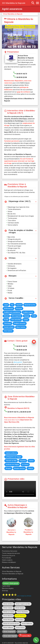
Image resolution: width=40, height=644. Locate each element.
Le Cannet (25, 464)
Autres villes (25, 635)
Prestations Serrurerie (10, 551)
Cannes (31, 461)
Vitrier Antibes (8, 604)
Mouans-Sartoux (19, 468)
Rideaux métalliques (9, 562)
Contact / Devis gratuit (11, 583)
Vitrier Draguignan (9, 631)
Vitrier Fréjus (22, 631)
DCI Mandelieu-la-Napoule (14, 3)
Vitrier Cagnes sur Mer (23, 604)
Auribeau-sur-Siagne (12, 464)
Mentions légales (8, 588)
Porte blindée (7, 558)
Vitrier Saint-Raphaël (10, 636)
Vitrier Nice (20, 620)
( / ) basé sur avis (24, 596)
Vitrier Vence (20, 628)
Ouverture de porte (9, 556)
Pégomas (23, 461)
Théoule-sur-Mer (11, 461)
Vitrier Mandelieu (23, 612)
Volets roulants (7, 560)
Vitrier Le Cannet (9, 612)
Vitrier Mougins (8, 620)
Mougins (8, 468)
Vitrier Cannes (8, 608)
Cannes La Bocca (11, 453)
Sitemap (5, 591)
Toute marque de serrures (11, 553)
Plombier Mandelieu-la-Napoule (13, 574)
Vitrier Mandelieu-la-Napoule (13, 14)
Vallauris (30, 468)
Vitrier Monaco (20, 616)
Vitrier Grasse (20, 608)
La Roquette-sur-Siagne (13, 457)
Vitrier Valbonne (27, 624)
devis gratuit (18, 362)
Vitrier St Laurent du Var (11, 624)
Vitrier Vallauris (8, 628)
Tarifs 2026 (6, 586)
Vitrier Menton (8, 616)
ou (25, 412)
